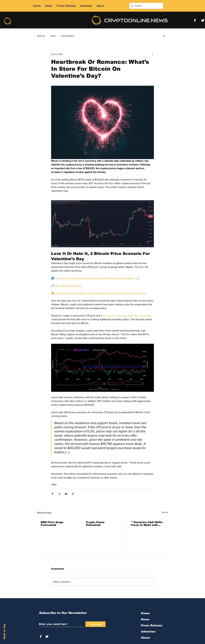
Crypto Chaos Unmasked (95, 524)
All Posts (41, 36)
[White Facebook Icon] (41, 637)
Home (145, 613)
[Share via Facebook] (52, 494)
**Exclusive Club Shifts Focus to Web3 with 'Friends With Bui (147, 524)
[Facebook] (195, 20)
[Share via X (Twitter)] (59, 494)
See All (165, 512)
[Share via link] (73, 494)
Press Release (68, 36)
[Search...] (146, 6)
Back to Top (4, 632)
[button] (164, 36)
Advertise (148, 632)
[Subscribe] (95, 624)
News (53, 36)
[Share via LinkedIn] (66, 494)
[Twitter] (203, 20)
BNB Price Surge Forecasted (52, 524)
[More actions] (152, 54)
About (145, 638)
